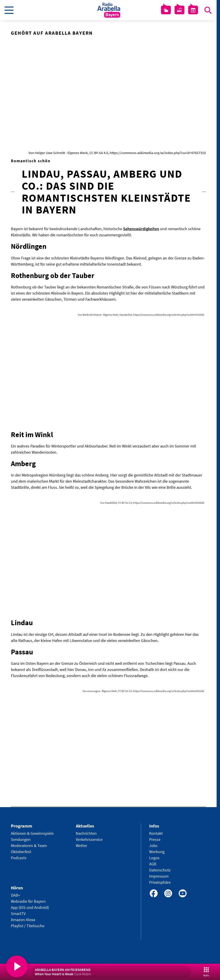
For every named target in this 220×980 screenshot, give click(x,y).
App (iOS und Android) (30, 907)
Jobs (153, 846)
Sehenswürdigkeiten (141, 229)
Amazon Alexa (23, 920)
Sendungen (21, 839)
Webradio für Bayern (28, 901)
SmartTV (18, 913)
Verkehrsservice (89, 839)
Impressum (159, 876)
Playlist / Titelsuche (28, 926)
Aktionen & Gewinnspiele (32, 833)
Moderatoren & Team (29, 846)
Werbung (157, 852)
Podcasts (19, 858)
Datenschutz (160, 870)
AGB (153, 864)
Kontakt (156, 833)
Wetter (81, 846)
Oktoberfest (21, 852)
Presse (155, 839)
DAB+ (16, 895)
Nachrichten (86, 833)
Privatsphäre (160, 882)
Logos (154, 858)
